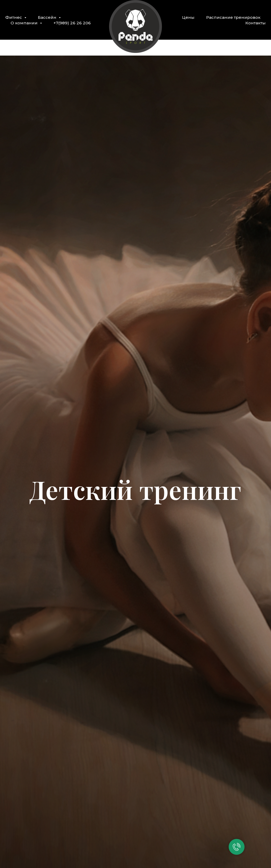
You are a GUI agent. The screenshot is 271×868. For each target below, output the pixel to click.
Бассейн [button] (48, 17)
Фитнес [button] (14, 17)
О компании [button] (25, 23)
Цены (188, 17)
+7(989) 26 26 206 (72, 23)
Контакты (256, 23)
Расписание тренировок (233, 17)
